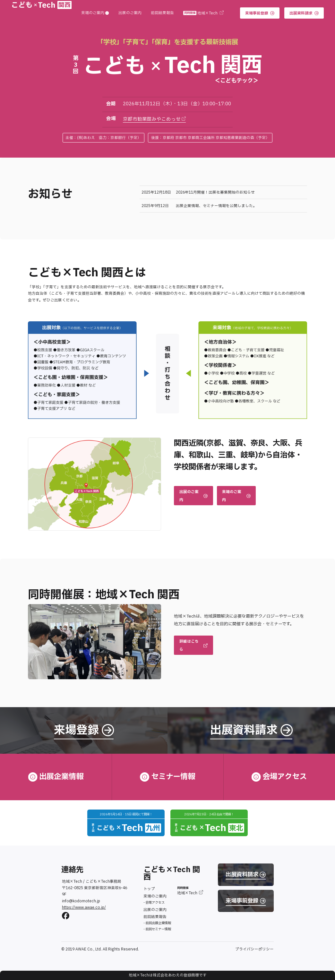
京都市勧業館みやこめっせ (155, 119)
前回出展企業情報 (158, 923)
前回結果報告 (162, 13)
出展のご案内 (130, 13)
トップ (149, 889)
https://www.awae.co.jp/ (84, 908)
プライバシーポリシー (254, 949)
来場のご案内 (95, 13)
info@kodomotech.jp (81, 901)
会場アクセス (155, 902)
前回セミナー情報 (158, 929)
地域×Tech (203, 13)
